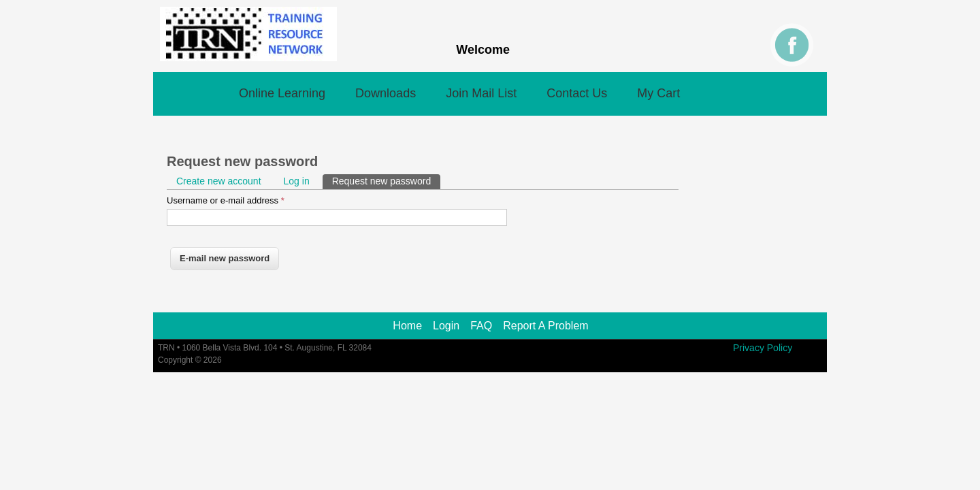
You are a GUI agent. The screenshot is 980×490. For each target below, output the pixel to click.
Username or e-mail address (226, 200)
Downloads (386, 93)
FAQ (481, 326)
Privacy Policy (763, 348)
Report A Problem (545, 326)
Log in (297, 181)
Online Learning (282, 93)
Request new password (387, 180)
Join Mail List (481, 93)
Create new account (219, 181)
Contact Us (577, 93)
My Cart (658, 93)
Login (446, 326)
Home (407, 326)
